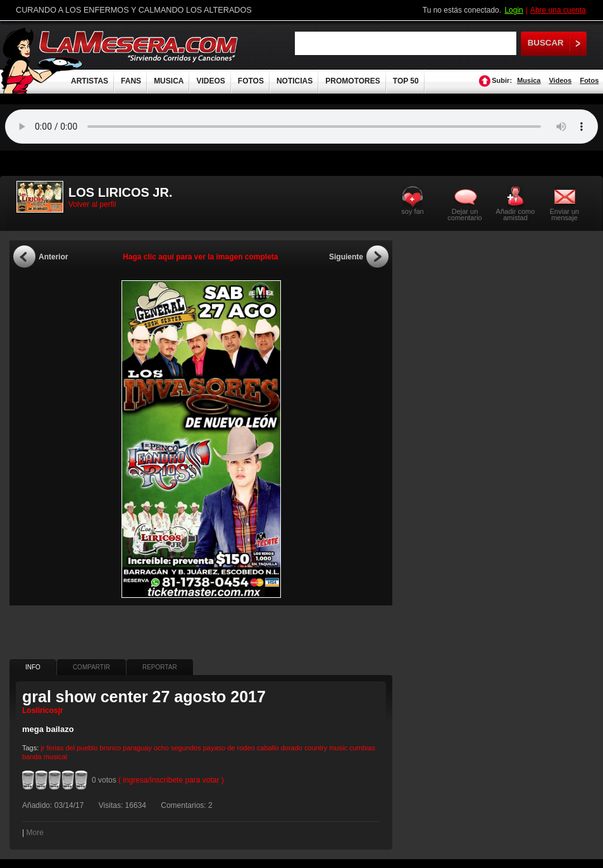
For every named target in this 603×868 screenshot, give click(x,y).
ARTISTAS (90, 81)
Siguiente (346, 257)
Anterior (53, 257)
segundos (186, 748)
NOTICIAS (295, 81)
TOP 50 (406, 81)
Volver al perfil (92, 204)
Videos (560, 80)
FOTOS (251, 81)
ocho (161, 748)
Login (513, 10)
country (316, 748)
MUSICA (169, 81)
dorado (292, 748)
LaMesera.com (139, 46)
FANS (131, 81)
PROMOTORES (352, 81)
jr (42, 748)
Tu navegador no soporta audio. (301, 127)
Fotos (589, 80)
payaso (214, 748)
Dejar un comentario (464, 214)
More (34, 833)
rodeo (246, 748)
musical (55, 757)
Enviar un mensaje (564, 214)
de (231, 748)
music (338, 748)
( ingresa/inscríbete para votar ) (171, 780)
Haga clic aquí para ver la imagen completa (200, 257)
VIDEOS (210, 81)
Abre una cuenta (558, 10)
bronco (110, 748)
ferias (55, 748)
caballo (268, 748)
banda (32, 757)
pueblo (87, 748)
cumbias (362, 748)
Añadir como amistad (516, 214)
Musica (529, 80)
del (71, 748)
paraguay (137, 748)
